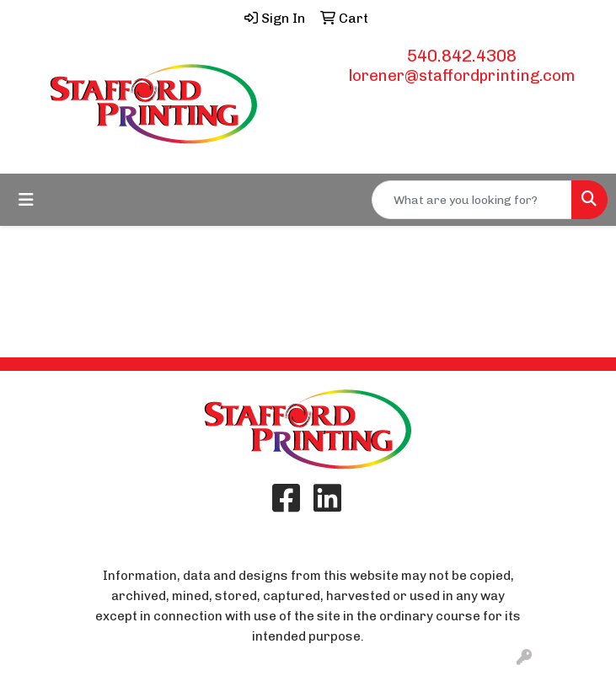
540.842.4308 (462, 56)
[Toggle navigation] (26, 200)
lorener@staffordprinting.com (462, 75)
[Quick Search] (472, 200)
